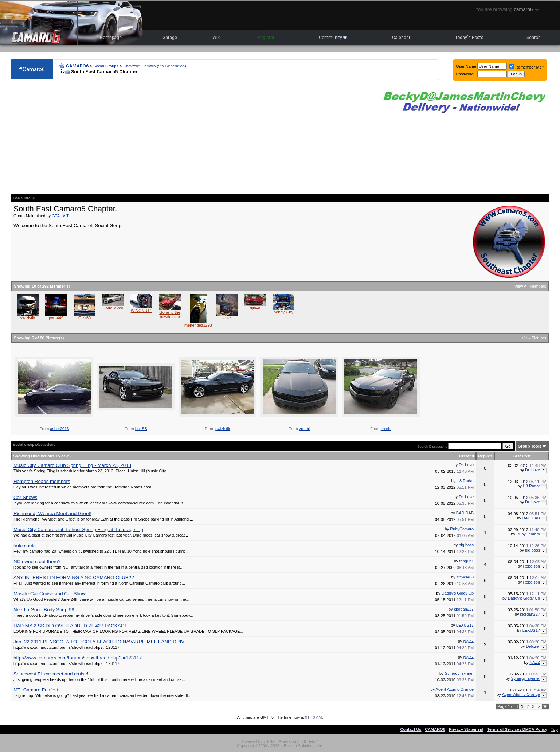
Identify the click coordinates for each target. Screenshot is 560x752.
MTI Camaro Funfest (36, 690)
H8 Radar (465, 481)
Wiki (217, 38)
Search (534, 38)
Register (266, 38)
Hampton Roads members (42, 481)
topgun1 (466, 561)
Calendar (401, 38)
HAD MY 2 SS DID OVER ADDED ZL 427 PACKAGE (71, 626)
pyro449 (56, 318)
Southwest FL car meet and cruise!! (52, 674)
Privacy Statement (466, 729)
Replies (485, 456)
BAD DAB (465, 513)
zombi (304, 429)
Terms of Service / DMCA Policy (517, 729)
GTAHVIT (60, 216)
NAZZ (468, 641)
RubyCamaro (462, 529)
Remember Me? (527, 67)
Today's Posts (469, 38)
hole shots (25, 546)
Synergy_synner (459, 673)
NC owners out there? (37, 562)
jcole (227, 318)
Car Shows (25, 497)
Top (554, 729)
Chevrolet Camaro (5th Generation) (154, 66)
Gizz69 (85, 318)
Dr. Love (466, 465)
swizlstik (28, 318)
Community (333, 38)
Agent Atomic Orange (455, 689)
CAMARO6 (77, 66)
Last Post (522, 456)
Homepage (111, 38)
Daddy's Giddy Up (458, 593)
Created (467, 456)
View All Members (530, 286)
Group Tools (530, 446)
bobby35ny (283, 312)
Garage (170, 38)
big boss (466, 545)
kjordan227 (464, 609)
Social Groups (106, 66)
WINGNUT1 (142, 311)
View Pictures (534, 338)
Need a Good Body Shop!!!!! (44, 610)
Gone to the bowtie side (170, 315)
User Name (466, 66)
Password (465, 74)
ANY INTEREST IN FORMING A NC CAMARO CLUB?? (74, 578)
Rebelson (531, 566)
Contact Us (411, 729)
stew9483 (465, 577)
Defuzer (533, 646)
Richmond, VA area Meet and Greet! (52, 513)
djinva (255, 308)
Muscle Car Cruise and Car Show (50, 594)
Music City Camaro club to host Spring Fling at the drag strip (78, 529)
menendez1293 (198, 325)
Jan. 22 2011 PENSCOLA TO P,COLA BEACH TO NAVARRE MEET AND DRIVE (101, 642)
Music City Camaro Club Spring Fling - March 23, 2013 (72, 465)
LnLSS (141, 429)
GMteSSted (113, 308)
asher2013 (59, 429)
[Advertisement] (191, 137)
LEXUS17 (465, 625)
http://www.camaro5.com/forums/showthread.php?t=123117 (78, 658)
